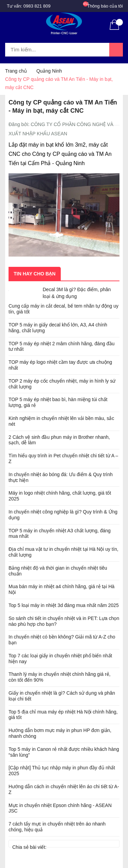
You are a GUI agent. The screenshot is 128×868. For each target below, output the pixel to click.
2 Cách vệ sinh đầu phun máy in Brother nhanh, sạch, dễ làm (59, 440)
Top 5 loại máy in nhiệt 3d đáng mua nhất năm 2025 (64, 605)
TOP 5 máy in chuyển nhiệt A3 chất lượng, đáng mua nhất (60, 534)
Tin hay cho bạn (35, 274)
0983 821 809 (37, 6)
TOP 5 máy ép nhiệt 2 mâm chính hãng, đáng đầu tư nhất (61, 346)
